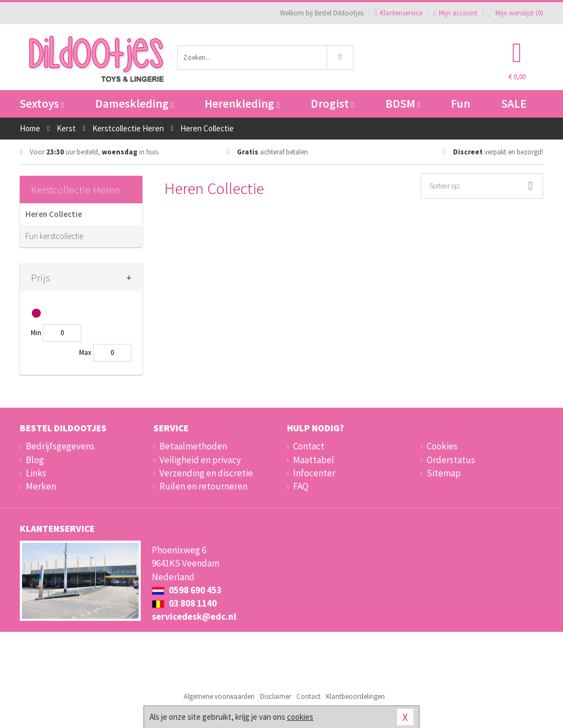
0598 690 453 (187, 590)
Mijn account (455, 13)
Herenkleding (242, 104)
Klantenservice (398, 13)
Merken (41, 486)
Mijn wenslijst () (516, 13)
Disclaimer (275, 696)
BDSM (403, 104)
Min (36, 333)
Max (85, 352)
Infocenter (314, 473)
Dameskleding (134, 104)
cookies (300, 717)
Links (36, 473)
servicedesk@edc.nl (194, 616)
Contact (309, 446)
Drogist (332, 104)
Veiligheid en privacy (200, 460)
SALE (514, 104)
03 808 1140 (184, 603)
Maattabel (314, 460)
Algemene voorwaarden (219, 696)
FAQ (301, 486)
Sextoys (42, 104)
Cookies (442, 446)
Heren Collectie (54, 214)
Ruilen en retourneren (203, 486)
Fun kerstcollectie (54, 236)
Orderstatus (451, 460)
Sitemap (444, 473)
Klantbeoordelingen (355, 696)
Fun (460, 104)
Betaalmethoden (193, 446)
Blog (35, 460)
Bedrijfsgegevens (60, 446)
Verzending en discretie (206, 473)
